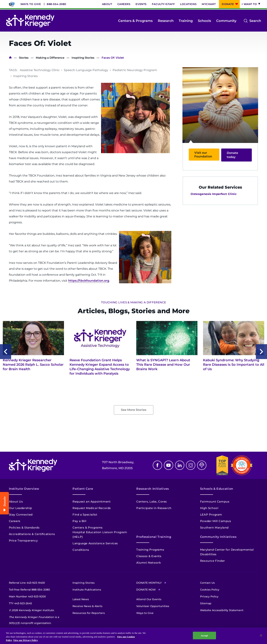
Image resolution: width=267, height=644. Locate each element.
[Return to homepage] (30, 21)
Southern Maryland (214, 528)
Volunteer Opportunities (153, 606)
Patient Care (83, 489)
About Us (16, 502)
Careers (124, 4)
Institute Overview (24, 489)
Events (141, 4)
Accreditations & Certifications (32, 534)
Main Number (27, 596)
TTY (20, 603)
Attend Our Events (149, 599)
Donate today (232, 155)
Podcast (202, 465)
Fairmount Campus (215, 502)
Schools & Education (217, 489)
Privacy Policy (209, 596)
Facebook (157, 465)
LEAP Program (211, 515)
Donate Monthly (149, 583)
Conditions (81, 550)
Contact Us (207, 583)
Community (226, 21)
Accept (204, 635)
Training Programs (150, 550)
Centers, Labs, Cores (152, 502)
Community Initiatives (218, 537)
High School (209, 508)
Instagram (191, 465)
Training (186, 21)
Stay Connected (21, 515)
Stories (24, 58)
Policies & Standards (24, 528)
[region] (133, 636)
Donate (228, 4)
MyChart (209, 4)
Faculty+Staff (163, 4)
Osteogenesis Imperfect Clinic (214, 194)
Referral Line (27, 583)
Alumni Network (149, 563)
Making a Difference (50, 58)
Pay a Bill (79, 521)
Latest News (81, 599)
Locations (188, 4)
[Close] (261, 635)
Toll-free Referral (29, 590)
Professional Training (154, 537)
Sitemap (206, 603)
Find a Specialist (85, 515)
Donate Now (146, 590)
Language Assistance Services (95, 543)
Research (166, 21)
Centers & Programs (135, 21)
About (107, 4)
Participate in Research (154, 508)
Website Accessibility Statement (222, 610)
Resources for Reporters (89, 613)
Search (255, 21)
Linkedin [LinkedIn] (180, 465)
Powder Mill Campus (216, 521)
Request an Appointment (92, 502)
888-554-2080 (56, 4)
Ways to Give (31, 4)
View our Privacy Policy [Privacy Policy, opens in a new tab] (25, 640)
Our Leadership (20, 508)
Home (10, 58)
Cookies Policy (210, 590)
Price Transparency (23, 541)
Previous (6, 352)
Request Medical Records (92, 508)
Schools (204, 21)
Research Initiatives (153, 489)
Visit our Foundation (203, 154)
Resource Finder (212, 561)
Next (261, 352)
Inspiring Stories (83, 58)
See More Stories (134, 410)
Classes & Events (149, 556)
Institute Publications (87, 590)
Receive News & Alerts (87, 606)
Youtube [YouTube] (169, 465)
